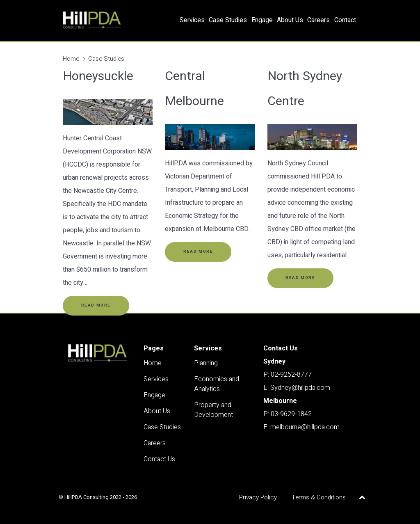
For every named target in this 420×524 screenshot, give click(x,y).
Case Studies (106, 59)
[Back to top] (362, 497)
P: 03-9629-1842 (288, 414)
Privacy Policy (258, 497)
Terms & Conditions (319, 497)
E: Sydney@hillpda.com (297, 388)
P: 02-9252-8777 (288, 375)
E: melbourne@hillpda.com (301, 427)
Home (71, 59)
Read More (96, 305)
